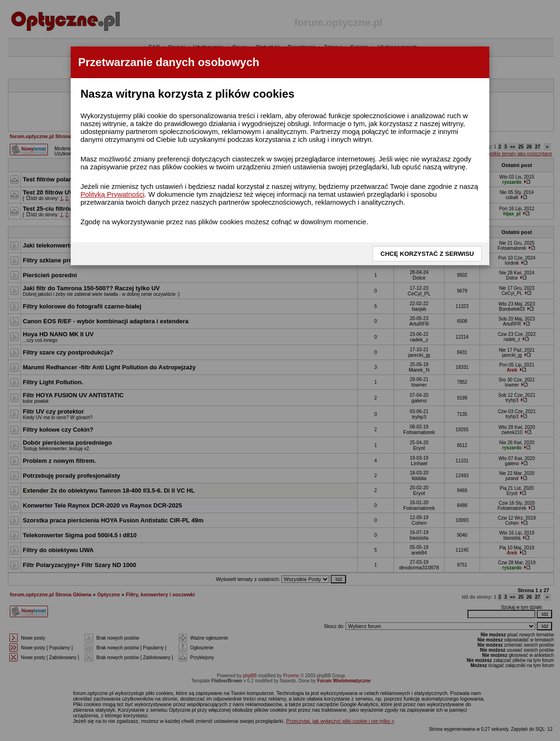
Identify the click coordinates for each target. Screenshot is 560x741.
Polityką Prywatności (113, 194)
